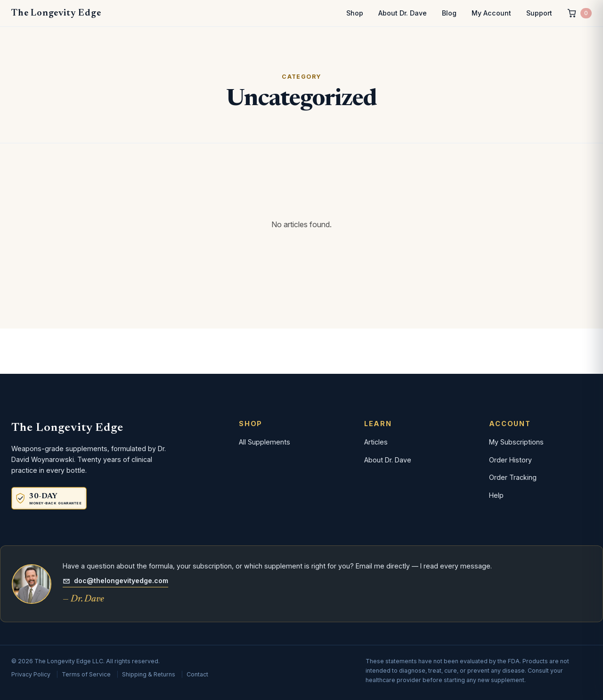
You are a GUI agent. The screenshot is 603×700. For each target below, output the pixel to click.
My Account (491, 13)
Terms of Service (86, 674)
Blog (449, 13)
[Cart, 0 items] (579, 13)
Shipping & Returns (149, 674)
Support (539, 13)
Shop (355, 13)
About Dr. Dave (403, 13)
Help (496, 495)
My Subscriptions (516, 442)
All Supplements (265, 442)
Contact (197, 674)
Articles (376, 442)
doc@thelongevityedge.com (115, 581)
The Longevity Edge (56, 13)
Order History (510, 460)
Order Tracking (513, 477)
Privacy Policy (31, 674)
